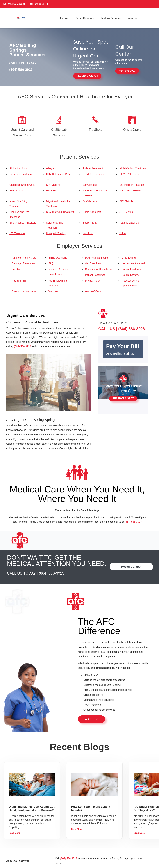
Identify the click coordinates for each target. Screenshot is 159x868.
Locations (17, 269)
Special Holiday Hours (24, 291)
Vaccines (88, 233)
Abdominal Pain (18, 168)
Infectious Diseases (130, 191)
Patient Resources (86, 18)
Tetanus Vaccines (129, 223)
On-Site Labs (90, 201)
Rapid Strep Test (92, 212)
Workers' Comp (94, 291)
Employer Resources (112, 18)
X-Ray (123, 233)
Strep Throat (90, 223)
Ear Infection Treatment (132, 185)
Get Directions (93, 263)
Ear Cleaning (90, 185)
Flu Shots (51, 191)
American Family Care (24, 258)
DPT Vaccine (53, 185)
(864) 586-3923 (21, 70)
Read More (14, 833)
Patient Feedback (131, 269)
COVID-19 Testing (129, 174)
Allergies (51, 168)
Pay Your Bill (39, 4)
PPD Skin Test (127, 201)
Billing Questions (58, 258)
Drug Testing (129, 258)
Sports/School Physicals (23, 223)
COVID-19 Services (94, 174)
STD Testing (126, 212)
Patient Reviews (131, 275)
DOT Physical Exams (97, 258)
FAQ (51, 263)
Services (66, 18)
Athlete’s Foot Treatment (133, 168)
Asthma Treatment (93, 168)
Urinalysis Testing (56, 233)
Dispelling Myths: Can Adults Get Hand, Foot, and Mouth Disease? (32, 808)
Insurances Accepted (133, 263)
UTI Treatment (17, 233)
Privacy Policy (93, 281)
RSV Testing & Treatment (60, 212)
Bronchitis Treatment (21, 174)
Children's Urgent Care (22, 185)
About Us (134, 18)
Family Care (16, 191)
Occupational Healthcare (99, 269)
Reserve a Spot (14, 4)
